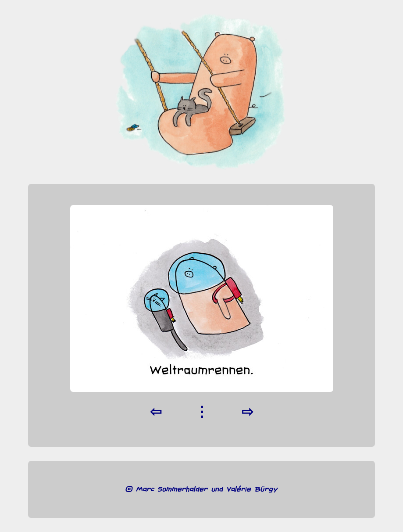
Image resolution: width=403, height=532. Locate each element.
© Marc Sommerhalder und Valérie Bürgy (201, 489)
